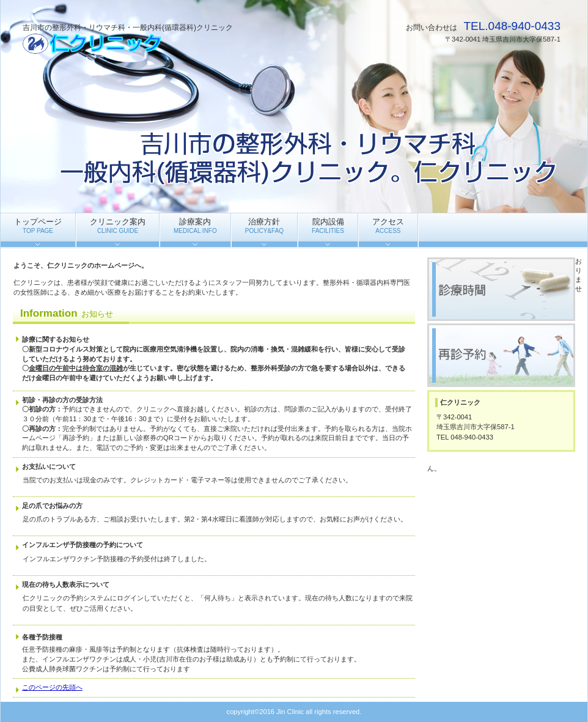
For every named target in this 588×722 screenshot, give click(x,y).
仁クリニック (145, 43)
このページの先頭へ (52, 687)
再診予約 (501, 355)
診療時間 (501, 289)
